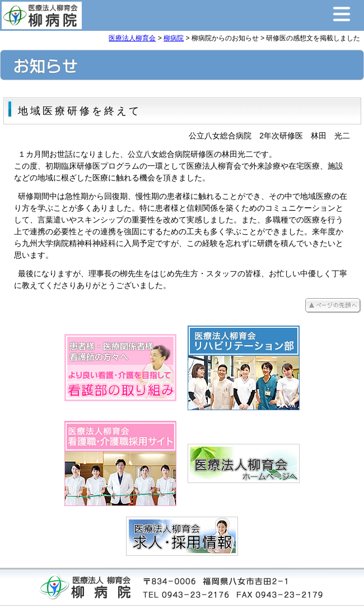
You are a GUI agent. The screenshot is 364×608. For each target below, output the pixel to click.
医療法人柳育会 (132, 38)
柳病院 (174, 38)
